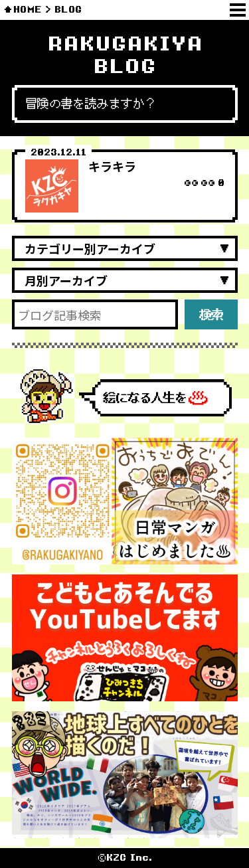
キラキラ (112, 166)
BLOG (68, 10)
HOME (28, 10)
